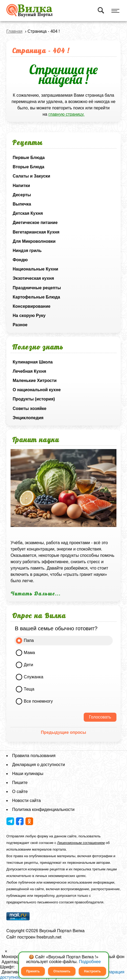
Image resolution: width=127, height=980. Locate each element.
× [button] (6, 951)
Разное (20, 325)
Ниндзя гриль (27, 251)
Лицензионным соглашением (81, 843)
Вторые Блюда (29, 167)
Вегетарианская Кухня (36, 232)
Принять (33, 971)
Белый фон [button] (113, 957)
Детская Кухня (28, 213)
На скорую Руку (29, 316)
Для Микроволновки (34, 241)
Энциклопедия (28, 418)
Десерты (22, 195)
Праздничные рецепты (37, 288)
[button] (2, 953)
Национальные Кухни (35, 269)
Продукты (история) (34, 399)
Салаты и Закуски (31, 176)
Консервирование (32, 306)
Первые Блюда (29, 158)
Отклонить (62, 971)
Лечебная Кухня (29, 371)
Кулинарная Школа (33, 362)
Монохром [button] (12, 957)
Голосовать (100, 717)
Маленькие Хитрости (35, 381)
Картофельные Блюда (36, 297)
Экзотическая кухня (33, 278)
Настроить (92, 971)
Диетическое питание (35, 223)
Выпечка (22, 204)
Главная (14, 31)
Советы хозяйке (30, 409)
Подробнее (90, 962)
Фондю (20, 260)
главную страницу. (66, 114)
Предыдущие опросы (63, 732)
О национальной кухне (37, 390)
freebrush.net (49, 937)
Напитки (21, 186)
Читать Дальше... (36, 594)
